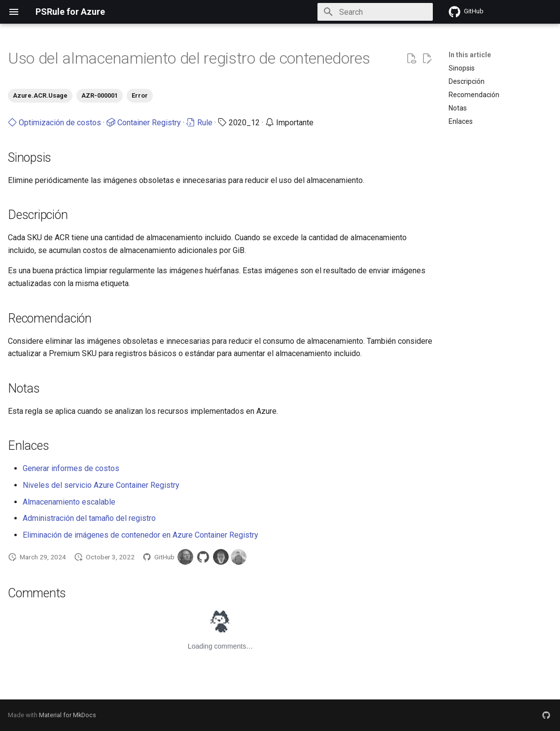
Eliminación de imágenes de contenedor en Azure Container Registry (140, 535)
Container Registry (144, 123)
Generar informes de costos (71, 468)
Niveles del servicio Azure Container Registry (101, 485)
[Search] (375, 12)
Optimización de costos (54, 123)
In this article (470, 55)
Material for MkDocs (68, 715)
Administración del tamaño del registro (89, 518)
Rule (199, 123)
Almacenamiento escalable (69, 502)
